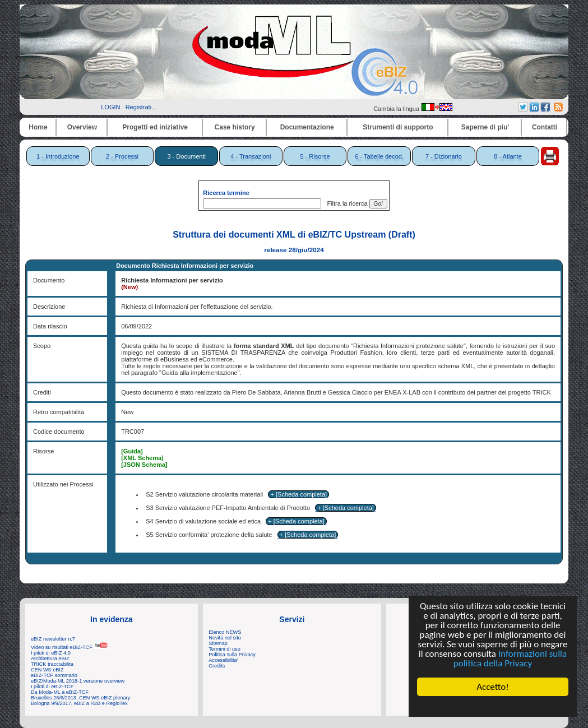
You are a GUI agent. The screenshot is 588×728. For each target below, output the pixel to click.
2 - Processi (122, 156)
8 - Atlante (508, 156)
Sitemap (218, 643)
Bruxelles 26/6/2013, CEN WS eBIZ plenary (80, 698)
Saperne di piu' (485, 127)
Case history (235, 127)
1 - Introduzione (58, 156)
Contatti (545, 127)
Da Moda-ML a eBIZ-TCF (60, 692)
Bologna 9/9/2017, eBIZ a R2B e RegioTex (79, 703)
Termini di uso (224, 649)
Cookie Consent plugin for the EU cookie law (493, 706)
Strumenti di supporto (398, 127)
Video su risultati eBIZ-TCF (70, 647)
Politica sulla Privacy (232, 655)
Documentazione (307, 127)
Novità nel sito (225, 638)
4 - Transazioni (251, 156)
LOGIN (110, 107)
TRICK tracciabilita (52, 664)
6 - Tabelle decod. (379, 156)
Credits (217, 666)
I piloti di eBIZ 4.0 (51, 653)
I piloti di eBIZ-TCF (52, 687)
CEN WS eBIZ (47, 670)
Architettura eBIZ (50, 659)
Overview (82, 127)
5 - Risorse (315, 156)
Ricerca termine (226, 193)
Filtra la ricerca (345, 203)
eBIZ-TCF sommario (54, 675)
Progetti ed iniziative (155, 127)
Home (38, 127)
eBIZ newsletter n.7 (53, 639)
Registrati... (141, 107)
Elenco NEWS (225, 632)
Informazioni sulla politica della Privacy (510, 659)
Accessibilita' (223, 660)
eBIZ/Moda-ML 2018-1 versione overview (78, 681)
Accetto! (493, 687)
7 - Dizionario (444, 156)
